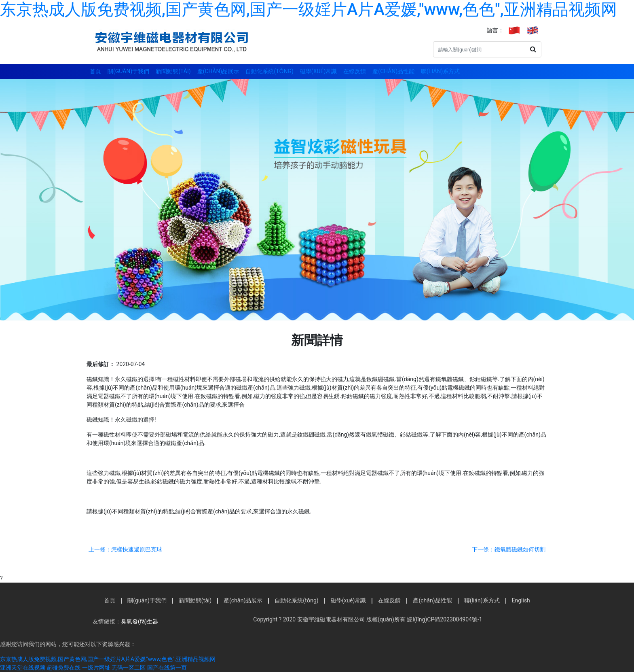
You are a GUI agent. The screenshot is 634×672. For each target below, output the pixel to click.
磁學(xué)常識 (318, 71)
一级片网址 (96, 668)
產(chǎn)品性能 (393, 71)
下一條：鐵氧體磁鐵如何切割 (509, 549)
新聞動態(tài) (173, 71)
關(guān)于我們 (128, 71)
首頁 (95, 71)
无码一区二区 (129, 668)
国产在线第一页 (167, 668)
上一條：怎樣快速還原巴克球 (125, 549)
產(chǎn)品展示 (218, 71)
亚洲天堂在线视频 (23, 668)
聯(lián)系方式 (440, 71)
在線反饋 (355, 71)
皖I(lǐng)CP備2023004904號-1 (444, 619)
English (521, 600)
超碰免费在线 (63, 668)
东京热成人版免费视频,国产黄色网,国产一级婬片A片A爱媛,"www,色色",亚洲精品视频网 (309, 10)
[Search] (479, 49)
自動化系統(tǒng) (269, 71)
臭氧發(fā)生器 (139, 621)
